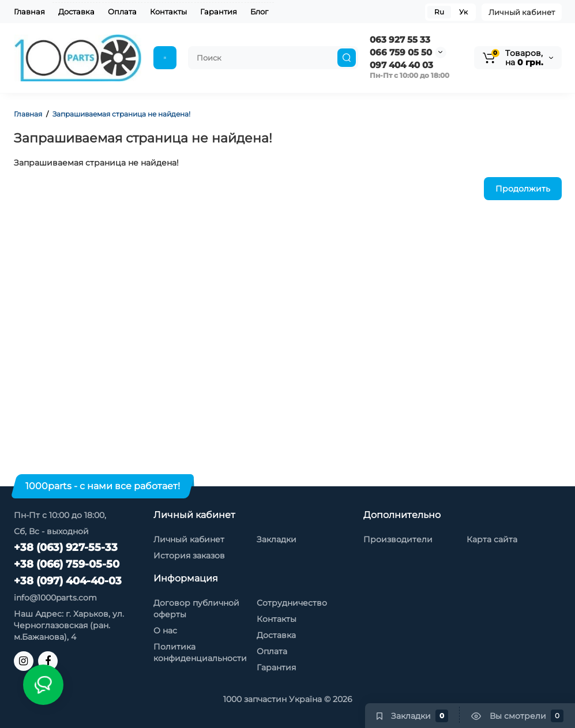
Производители (398, 539)
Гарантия (219, 12)
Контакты (168, 12)
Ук (463, 12)
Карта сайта (492, 539)
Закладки (277, 539)
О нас (165, 631)
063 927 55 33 (400, 40)
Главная (29, 12)
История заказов (189, 556)
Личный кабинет (522, 12)
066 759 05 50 (401, 52)
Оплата (122, 12)
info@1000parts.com (55, 598)
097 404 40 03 (401, 65)
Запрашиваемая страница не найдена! (121, 114)
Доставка (76, 12)
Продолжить (523, 189)
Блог (259, 12)
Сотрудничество (292, 603)
